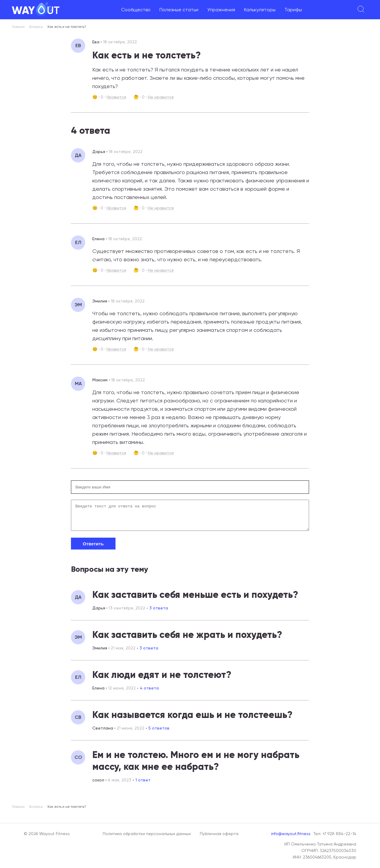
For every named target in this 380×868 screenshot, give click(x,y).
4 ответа (149, 692)
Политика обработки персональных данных (147, 834)
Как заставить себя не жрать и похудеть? (187, 639)
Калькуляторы (260, 10)
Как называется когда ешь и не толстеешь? (192, 719)
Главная (18, 27)
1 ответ (143, 784)
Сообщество (136, 10)
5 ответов (159, 732)
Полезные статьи (179, 10)
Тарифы (293, 10)
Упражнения (221, 10)
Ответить (93, 548)
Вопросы (36, 27)
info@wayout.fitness (291, 834)
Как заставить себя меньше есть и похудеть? (195, 599)
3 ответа (159, 612)
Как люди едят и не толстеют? (162, 679)
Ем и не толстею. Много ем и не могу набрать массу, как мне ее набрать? (196, 765)
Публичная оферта (219, 834)
